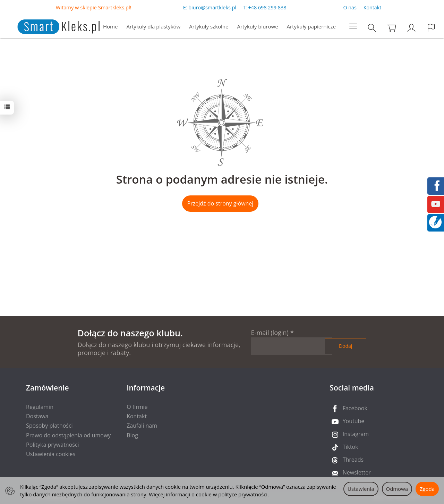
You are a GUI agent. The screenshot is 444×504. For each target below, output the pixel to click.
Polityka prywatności (53, 445)
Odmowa (397, 489)
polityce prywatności (243, 494)
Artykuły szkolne (209, 26)
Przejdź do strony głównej (220, 203)
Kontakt (373, 7)
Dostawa (37, 416)
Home (110, 26)
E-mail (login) (270, 333)
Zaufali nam (142, 426)
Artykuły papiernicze (311, 26)
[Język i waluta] (431, 28)
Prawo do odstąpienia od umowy (68, 435)
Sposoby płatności (49, 426)
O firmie (137, 407)
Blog (132, 435)
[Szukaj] (372, 28)
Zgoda (427, 489)
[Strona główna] (52, 26)
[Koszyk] (392, 28)
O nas (350, 7)
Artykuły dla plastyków (153, 26)
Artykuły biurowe (257, 26)
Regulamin (40, 407)
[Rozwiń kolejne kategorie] (353, 26)
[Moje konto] (411, 28)
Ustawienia (361, 489)
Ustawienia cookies (51, 454)
